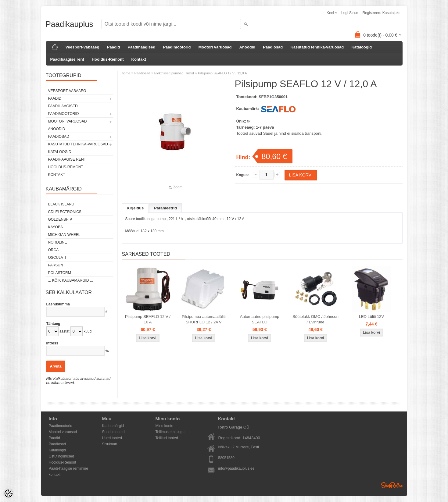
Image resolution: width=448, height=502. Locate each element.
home (126, 73)
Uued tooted (112, 438)
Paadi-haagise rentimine (68, 468)
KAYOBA (56, 227)
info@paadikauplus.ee (237, 468)
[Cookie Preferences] (9, 493)
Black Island (61, 204)
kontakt (55, 475)
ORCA (54, 250)
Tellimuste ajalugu (170, 432)
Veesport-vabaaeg (82, 47)
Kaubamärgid (113, 426)
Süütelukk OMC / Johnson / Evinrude (315, 319)
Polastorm (60, 273)
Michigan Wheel (64, 235)
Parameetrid (165, 208)
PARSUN (56, 265)
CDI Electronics (65, 212)
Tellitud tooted (167, 438)
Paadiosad (273, 47)
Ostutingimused (61, 456)
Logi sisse (350, 13)
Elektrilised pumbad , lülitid (174, 73)
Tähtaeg (53, 324)
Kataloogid (362, 47)
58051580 (226, 458)
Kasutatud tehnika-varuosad (317, 47)
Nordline (58, 242)
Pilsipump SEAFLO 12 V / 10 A (148, 319)
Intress (52, 343)
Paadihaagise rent (67, 59)
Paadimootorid (177, 47)
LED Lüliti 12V (371, 317)
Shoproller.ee (392, 485)
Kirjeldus (135, 208)
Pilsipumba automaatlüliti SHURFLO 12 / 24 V (204, 319)
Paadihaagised (141, 47)
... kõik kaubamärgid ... (71, 280)
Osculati (57, 258)
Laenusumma (58, 304)
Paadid (114, 47)
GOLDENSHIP (60, 219)
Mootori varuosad (215, 47)
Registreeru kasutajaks (381, 13)
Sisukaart (110, 444)
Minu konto (165, 426)
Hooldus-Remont (108, 59)
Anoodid (247, 47)
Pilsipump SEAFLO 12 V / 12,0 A (222, 73)
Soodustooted (113, 432)
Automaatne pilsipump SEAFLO (260, 319)
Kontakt (139, 59)
